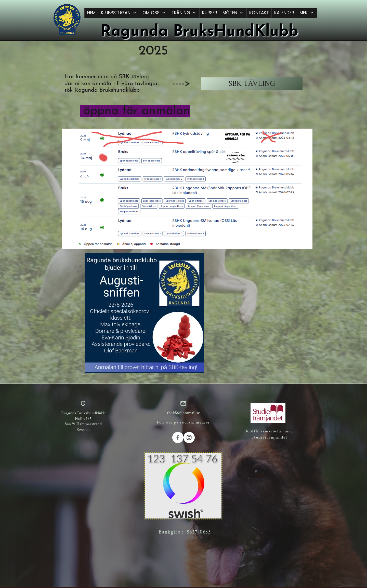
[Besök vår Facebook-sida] (178, 437)
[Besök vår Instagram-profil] (189, 437)
